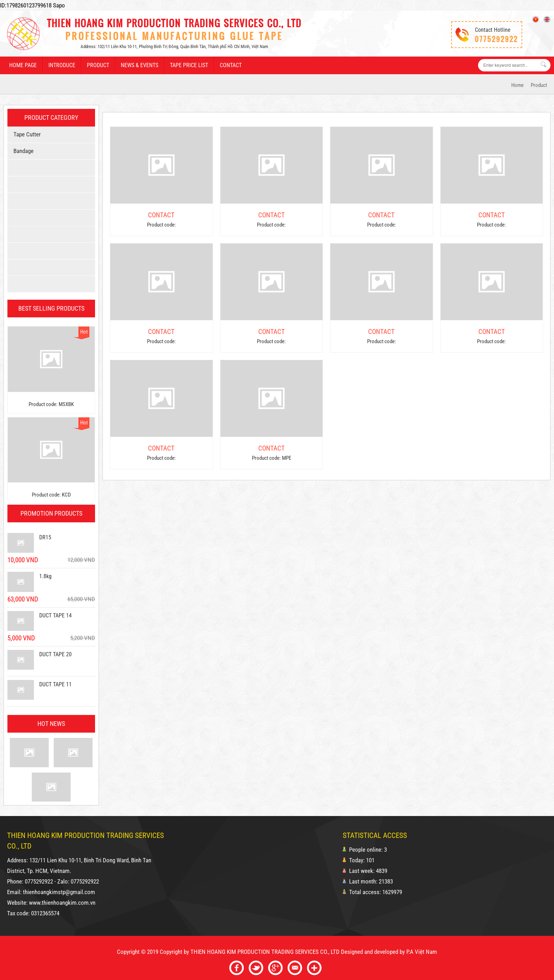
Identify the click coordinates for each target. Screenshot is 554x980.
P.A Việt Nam (422, 952)
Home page (23, 65)
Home (517, 85)
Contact (231, 65)
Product (98, 65)
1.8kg (45, 576)
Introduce (62, 65)
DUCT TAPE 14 (55, 615)
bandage (22, 151)
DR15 (45, 537)
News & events (140, 65)
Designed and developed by (373, 952)
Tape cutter (26, 134)
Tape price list (189, 65)
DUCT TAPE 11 (55, 684)
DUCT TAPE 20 (55, 654)
